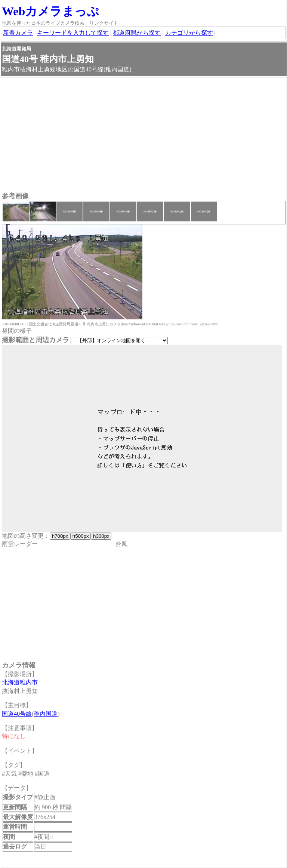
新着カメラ (18, 33)
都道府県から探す (137, 33)
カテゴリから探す (189, 33)
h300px (101, 536)
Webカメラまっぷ (50, 11)
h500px (81, 536)
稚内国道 (46, 714)
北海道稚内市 (20, 682)
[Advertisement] (144, 135)
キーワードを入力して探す (73, 33)
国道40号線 (17, 714)
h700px (60, 536)
